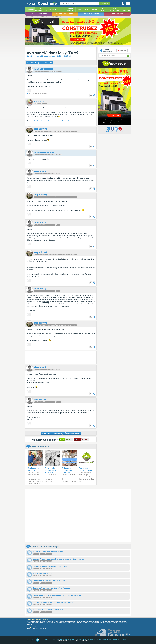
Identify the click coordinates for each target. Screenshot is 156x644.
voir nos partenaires (41, 628)
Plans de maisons (92, 10)
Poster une (72, 433)
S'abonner (122, 50)
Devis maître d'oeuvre (33, 469)
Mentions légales (70, 639)
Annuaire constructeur (39, 14)
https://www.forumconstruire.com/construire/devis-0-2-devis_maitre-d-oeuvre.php (60, 121)
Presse (96, 639)
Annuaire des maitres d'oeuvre (86, 469)
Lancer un (52, 433)
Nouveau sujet (34, 63)
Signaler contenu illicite (58, 639)
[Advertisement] (61, 358)
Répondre (47, 63)
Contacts (47, 639)
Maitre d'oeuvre (31, 628)
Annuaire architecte (91, 14)
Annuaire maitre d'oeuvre (65, 14)
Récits (41, 10)
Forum (29, 10)
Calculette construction (83, 639)
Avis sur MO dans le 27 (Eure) (52, 53)
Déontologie (103, 639)
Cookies (125, 639)
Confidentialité (117, 639)
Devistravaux (103, 10)
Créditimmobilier (71, 10)
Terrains (80, 10)
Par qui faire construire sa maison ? (51, 470)
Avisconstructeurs (115, 10)
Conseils (61, 10)
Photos (51, 10)
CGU (92, 639)
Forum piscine (117, 14)
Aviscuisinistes (126, 10)
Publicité (110, 639)
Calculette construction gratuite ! (67, 470)
